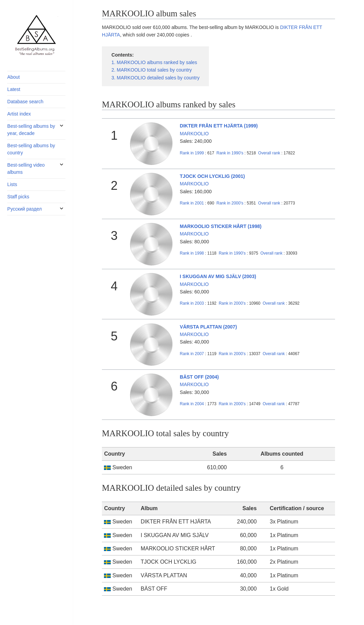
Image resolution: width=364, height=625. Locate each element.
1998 (192, 253)
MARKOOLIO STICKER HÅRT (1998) (221, 226)
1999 (192, 153)
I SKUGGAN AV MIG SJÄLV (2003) (218, 276)
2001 (192, 203)
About (13, 77)
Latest (14, 89)
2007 (192, 354)
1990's (230, 153)
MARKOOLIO (194, 134)
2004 (192, 404)
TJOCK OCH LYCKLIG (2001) (213, 176)
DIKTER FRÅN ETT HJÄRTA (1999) (219, 126)
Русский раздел (24, 209)
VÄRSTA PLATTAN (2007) (209, 327)
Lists (12, 184)
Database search (25, 102)
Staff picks (18, 197)
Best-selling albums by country (31, 149)
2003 (192, 303)
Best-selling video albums (26, 169)
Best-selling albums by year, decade (31, 130)
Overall (269, 153)
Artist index (19, 114)
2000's (230, 203)
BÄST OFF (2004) (199, 377)
